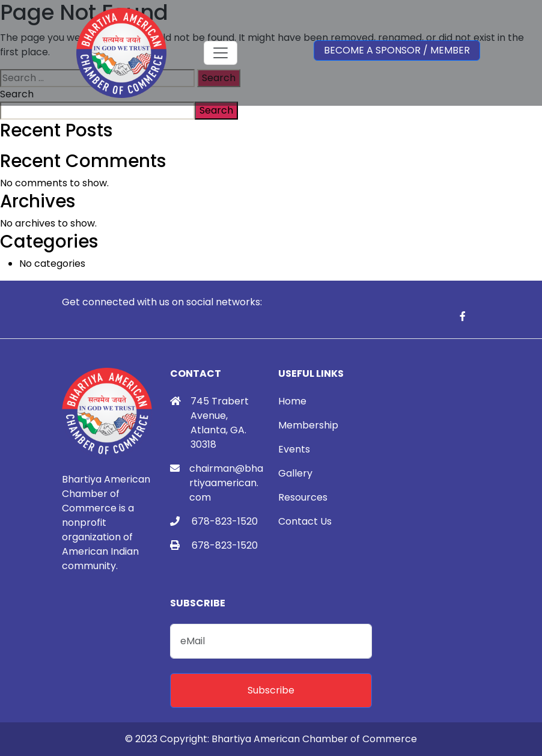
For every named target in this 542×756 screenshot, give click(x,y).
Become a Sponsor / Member (397, 50)
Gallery (295, 473)
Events (294, 449)
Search (216, 110)
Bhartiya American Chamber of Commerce (314, 739)
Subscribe (271, 690)
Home (292, 401)
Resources (303, 497)
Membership (308, 425)
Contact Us (305, 521)
